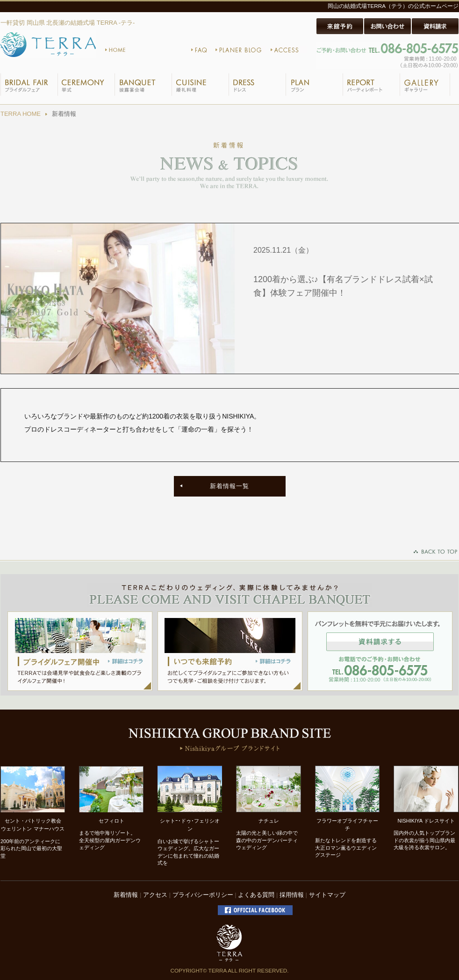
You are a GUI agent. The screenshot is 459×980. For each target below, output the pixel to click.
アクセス (155, 895)
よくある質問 (256, 895)
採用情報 (292, 895)
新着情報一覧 (229, 486)
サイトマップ (327, 895)
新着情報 (126, 895)
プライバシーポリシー (203, 895)
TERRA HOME (21, 114)
